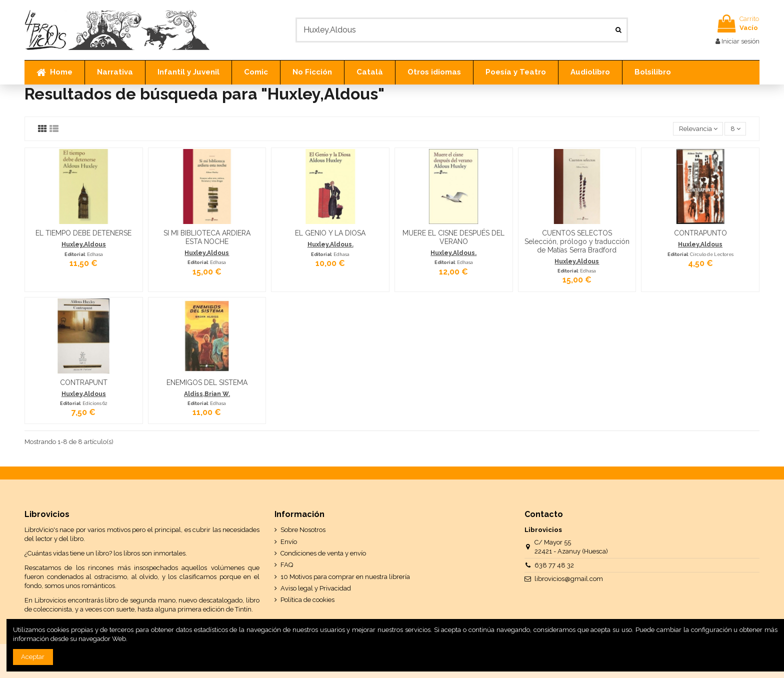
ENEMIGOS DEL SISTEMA (207, 382)
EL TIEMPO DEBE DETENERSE (83, 233)
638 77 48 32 (554, 565)
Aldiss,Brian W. (207, 394)
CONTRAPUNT (84, 382)
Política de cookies (307, 600)
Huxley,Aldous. (330, 244)
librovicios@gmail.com (569, 579)
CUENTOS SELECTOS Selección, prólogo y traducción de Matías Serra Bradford (577, 241)
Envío (289, 542)
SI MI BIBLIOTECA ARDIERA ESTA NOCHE (207, 237)
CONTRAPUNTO (700, 233)
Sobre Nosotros (303, 530)
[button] (115, 72)
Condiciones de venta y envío (323, 553)
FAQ (287, 565)
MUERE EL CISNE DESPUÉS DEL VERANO (453, 237)
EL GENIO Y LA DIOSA (330, 233)
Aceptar (33, 657)
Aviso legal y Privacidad (316, 588)
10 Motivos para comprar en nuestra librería (345, 577)
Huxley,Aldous (84, 244)
